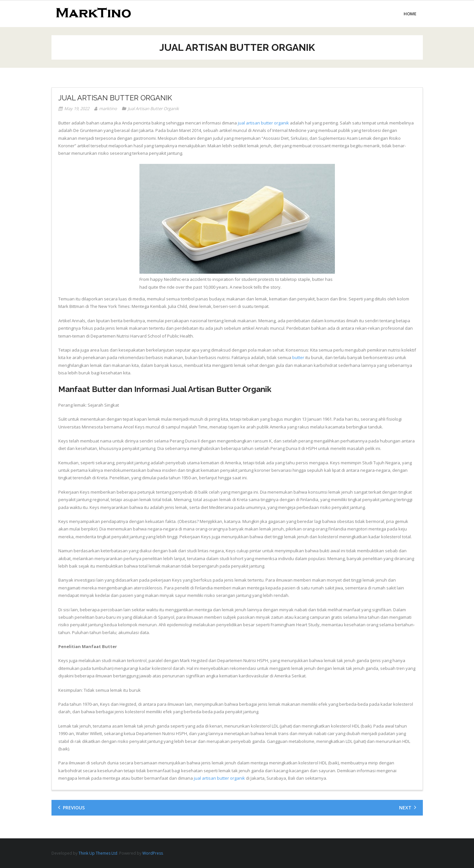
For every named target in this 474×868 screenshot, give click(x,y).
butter (298, 357)
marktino (108, 108)
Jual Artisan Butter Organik (153, 108)
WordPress (153, 853)
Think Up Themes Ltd (98, 853)
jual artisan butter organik (263, 123)
